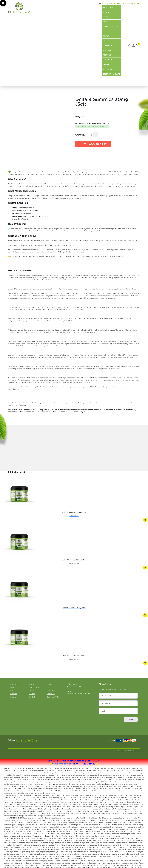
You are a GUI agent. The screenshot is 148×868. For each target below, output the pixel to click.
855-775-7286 (132, 4)
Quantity (80, 135)
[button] (108, 124)
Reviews (106, 64)
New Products (109, 8)
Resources (111, 50)
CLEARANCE (107, 46)
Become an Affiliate (111, 74)
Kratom (111, 17)
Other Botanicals (111, 27)
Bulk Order (32, 685)
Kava (105, 22)
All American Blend (62, 752)
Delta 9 (106, 41)
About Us (107, 55)
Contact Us (108, 60)
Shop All (107, 12)
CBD (111, 31)
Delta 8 (106, 36)
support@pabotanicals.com (112, 4)
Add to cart (93, 144)
